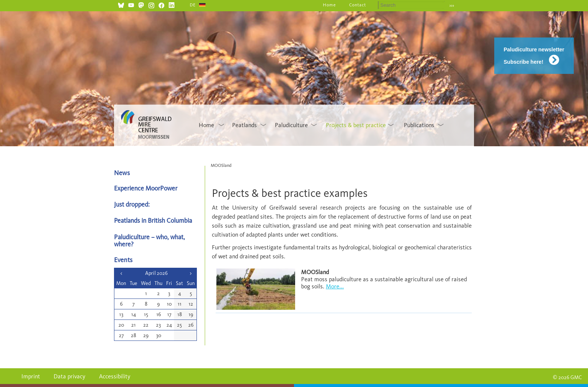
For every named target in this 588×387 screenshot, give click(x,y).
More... (335, 286)
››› (452, 5)
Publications (419, 125)
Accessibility (115, 376)
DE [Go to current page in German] (193, 5)
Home (329, 5)
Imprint (31, 376)
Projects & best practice (356, 125)
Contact (358, 5)
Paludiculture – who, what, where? (149, 240)
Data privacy (70, 376)
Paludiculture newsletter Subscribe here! (534, 56)
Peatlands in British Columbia (153, 220)
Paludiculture (291, 125)
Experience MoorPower (146, 188)
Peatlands (244, 125)
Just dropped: (133, 204)
